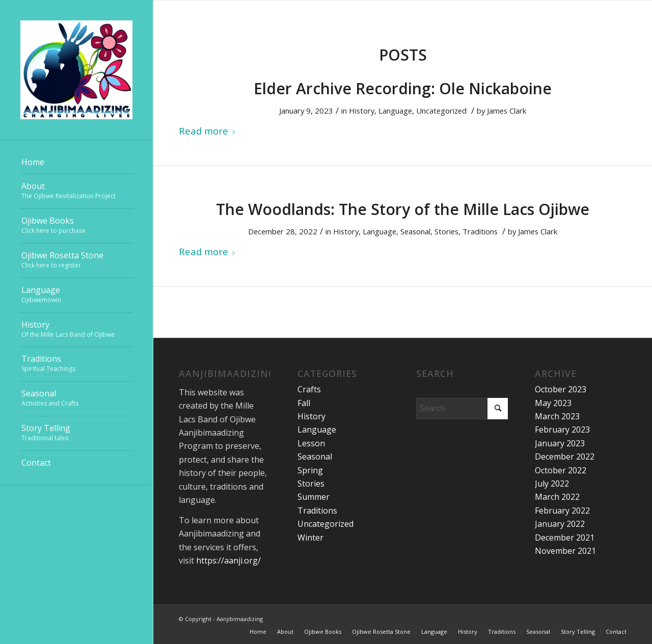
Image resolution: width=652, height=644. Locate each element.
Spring (310, 470)
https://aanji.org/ (228, 560)
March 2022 (557, 497)
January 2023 (560, 443)
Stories (446, 231)
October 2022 (561, 470)
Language (395, 111)
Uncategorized (441, 111)
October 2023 (561, 389)
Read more (209, 131)
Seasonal (415, 231)
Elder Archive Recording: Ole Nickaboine (403, 88)
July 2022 (552, 484)
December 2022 (565, 457)
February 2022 (562, 511)
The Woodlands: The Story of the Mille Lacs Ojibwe (403, 209)
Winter (310, 538)
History (362, 111)
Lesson (311, 443)
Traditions (480, 231)
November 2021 (565, 551)
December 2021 (565, 538)
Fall (304, 403)
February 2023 (562, 430)
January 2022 (560, 524)
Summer (314, 497)
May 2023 (553, 403)
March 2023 (557, 416)
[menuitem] (76, 163)
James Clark (507, 111)
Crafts (309, 389)
